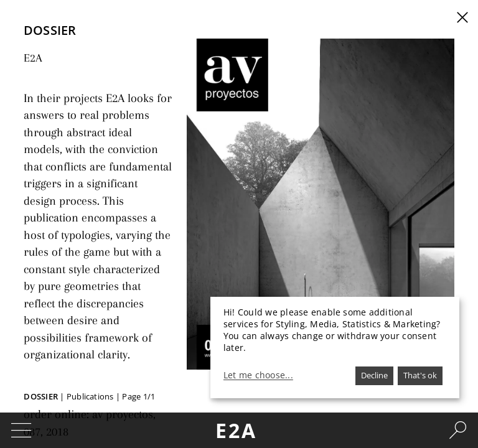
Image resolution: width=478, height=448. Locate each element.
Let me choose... (258, 375)
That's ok (420, 375)
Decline (374, 375)
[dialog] (335, 348)
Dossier (41, 396)
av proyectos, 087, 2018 (125, 332)
